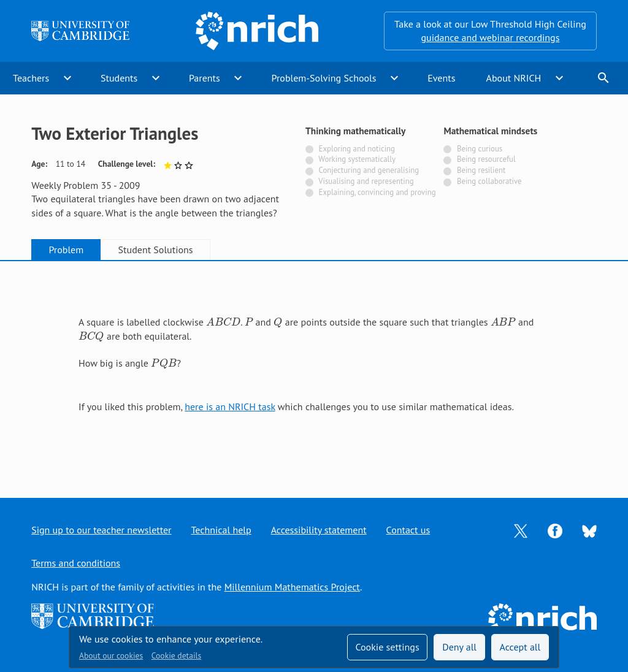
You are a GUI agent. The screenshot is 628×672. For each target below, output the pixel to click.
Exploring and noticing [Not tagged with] (357, 149)
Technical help (221, 530)
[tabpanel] (314, 368)
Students (119, 78)
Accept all (520, 647)
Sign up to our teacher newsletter (101, 530)
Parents (205, 78)
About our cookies (111, 655)
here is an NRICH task (230, 407)
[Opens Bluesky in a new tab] (589, 530)
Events (441, 78)
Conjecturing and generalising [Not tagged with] (369, 170)
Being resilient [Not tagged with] (481, 170)
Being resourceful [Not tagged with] (486, 159)
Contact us (408, 530)
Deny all (459, 647)
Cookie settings (387, 647)
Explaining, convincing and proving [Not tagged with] (377, 192)
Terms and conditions (76, 563)
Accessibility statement (319, 530)
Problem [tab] (66, 250)
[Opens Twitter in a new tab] (521, 530)
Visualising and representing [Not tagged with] (366, 181)
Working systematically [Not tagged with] (357, 159)
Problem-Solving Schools (324, 78)
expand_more (67, 78)
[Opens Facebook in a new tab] (555, 530)
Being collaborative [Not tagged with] (489, 181)
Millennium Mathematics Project (292, 587)
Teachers (31, 78)
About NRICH (514, 78)
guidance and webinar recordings (490, 37)
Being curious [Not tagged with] (480, 149)
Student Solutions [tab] (156, 250)
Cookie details (176, 655)
